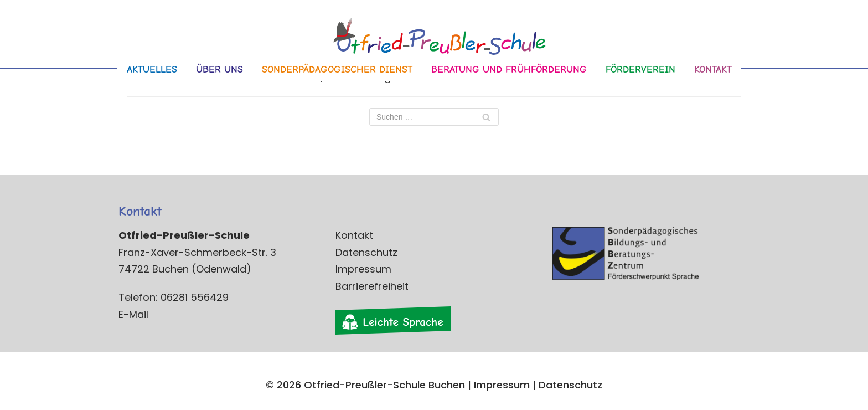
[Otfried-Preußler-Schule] (434, 39)
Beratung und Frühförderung (509, 70)
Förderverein (640, 70)
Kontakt (354, 235)
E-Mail (133, 314)
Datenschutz (366, 252)
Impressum (363, 269)
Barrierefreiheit (372, 286)
